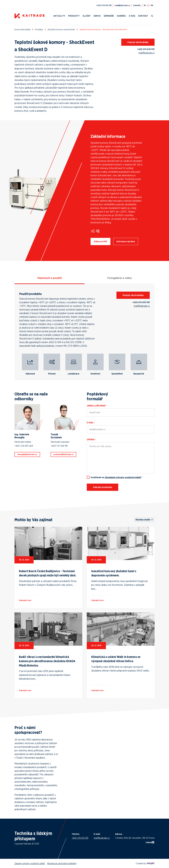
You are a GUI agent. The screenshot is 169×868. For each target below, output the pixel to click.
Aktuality (59, 16)
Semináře (109, 16)
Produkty (74, 16)
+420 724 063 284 (24, 446)
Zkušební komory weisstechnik (61, 29)
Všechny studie (143, 520)
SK (145, 5)
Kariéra (121, 16)
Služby (87, 16)
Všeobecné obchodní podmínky (62, 863)
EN (152, 5)
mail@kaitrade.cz (147, 53)
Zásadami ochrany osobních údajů (123, 477)
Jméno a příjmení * (97, 406)
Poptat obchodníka (138, 42)
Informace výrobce (126, 241)
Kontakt (143, 16)
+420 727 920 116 (59, 446)
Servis (97, 16)
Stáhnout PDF (100, 241)
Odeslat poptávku (102, 487)
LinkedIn (137, 5)
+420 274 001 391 (146, 49)
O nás (132, 16)
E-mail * (91, 423)
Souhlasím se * (116, 477)
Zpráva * (91, 440)
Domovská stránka (22, 29)
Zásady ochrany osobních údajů (30, 863)
